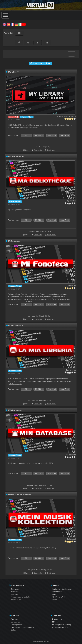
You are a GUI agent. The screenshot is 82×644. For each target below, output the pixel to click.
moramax (72, 370)
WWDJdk (72, 455)
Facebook (57, 619)
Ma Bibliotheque (16, 156)
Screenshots (16, 600)
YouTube (57, 622)
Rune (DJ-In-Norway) (67, 116)
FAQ (54, 594)
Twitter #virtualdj (60, 627)
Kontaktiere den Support (62, 589)
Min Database (15, 410)
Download (15, 589)
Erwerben (15, 592)
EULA (13, 630)
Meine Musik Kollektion (20, 495)
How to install (51, 150)
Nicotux (73, 201)
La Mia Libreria (15, 325)
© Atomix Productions (41, 641)
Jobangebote (16, 625)
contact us (15, 622)
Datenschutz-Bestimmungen (23, 627)
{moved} (72, 539)
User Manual (57, 592)
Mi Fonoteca (14, 241)
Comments (38, 150)
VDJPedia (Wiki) (59, 597)
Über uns (15, 619)
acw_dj (73, 285)
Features (15, 594)
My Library (13, 72)
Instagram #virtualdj (61, 625)
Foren (54, 600)
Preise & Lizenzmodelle (20, 597)
